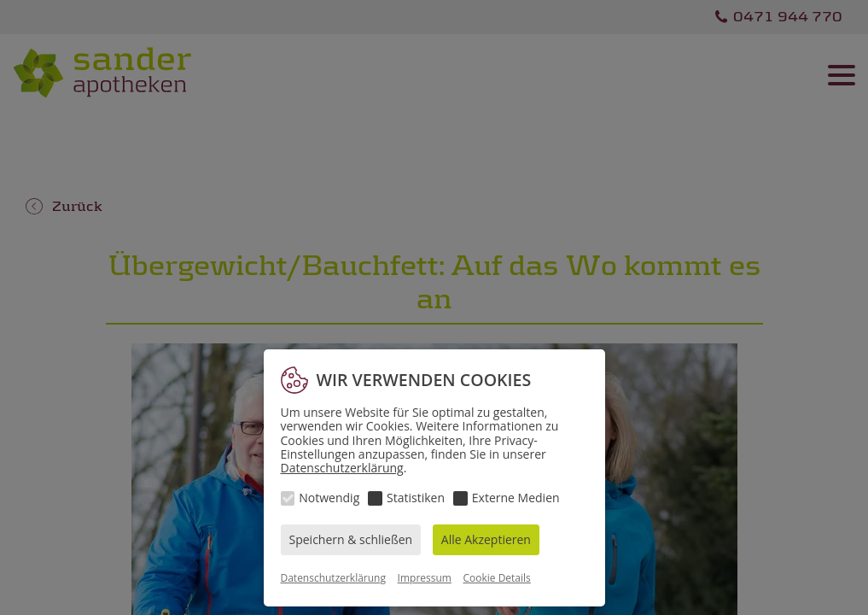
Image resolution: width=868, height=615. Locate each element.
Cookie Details (497, 578)
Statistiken (416, 498)
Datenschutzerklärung (342, 468)
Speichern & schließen (351, 539)
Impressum (425, 578)
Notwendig (329, 498)
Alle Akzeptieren (486, 539)
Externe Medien (516, 498)
